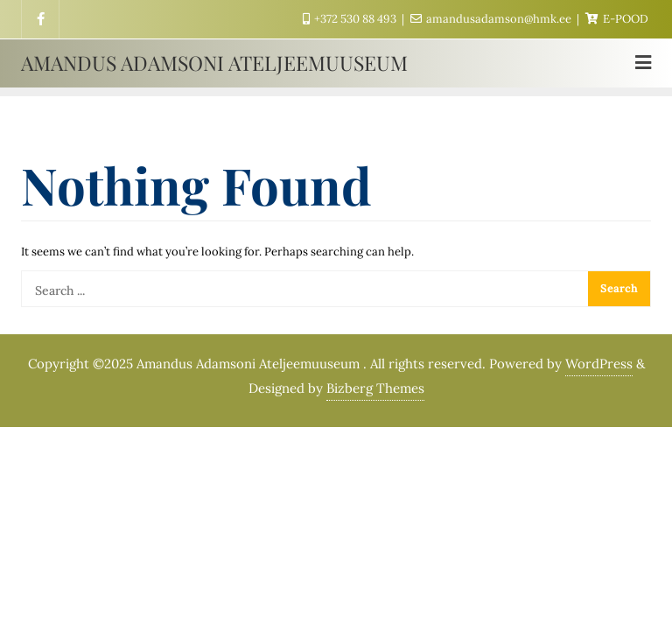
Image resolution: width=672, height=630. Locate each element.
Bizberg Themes (375, 388)
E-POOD (617, 19)
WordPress (599, 364)
